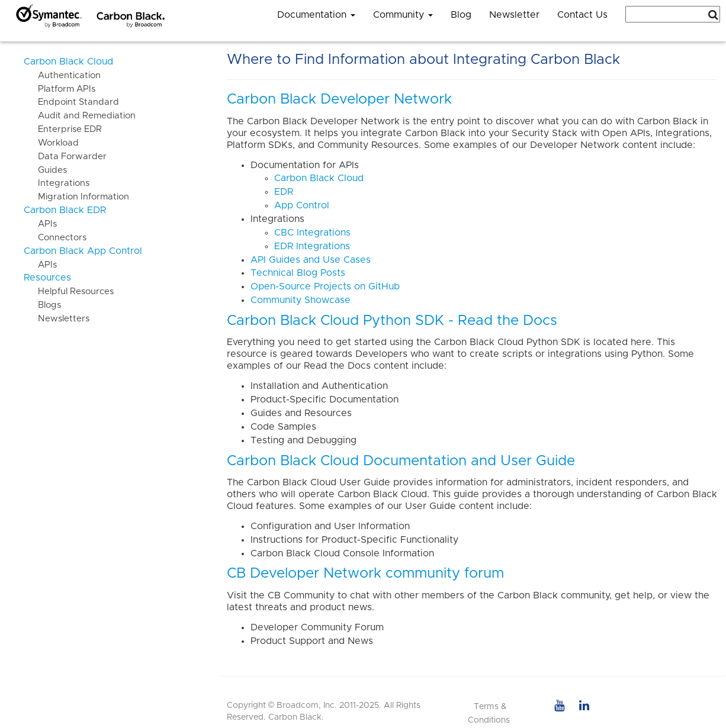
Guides (45, 170)
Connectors (55, 238)
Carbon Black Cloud (68, 62)
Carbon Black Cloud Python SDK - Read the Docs (392, 321)
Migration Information (76, 197)
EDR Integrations (312, 246)
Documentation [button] (316, 15)
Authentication (62, 75)
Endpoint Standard (71, 102)
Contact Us (582, 15)
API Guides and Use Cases (311, 260)
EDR (284, 192)
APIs (40, 224)
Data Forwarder (65, 157)
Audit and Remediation (80, 116)
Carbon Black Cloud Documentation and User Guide (401, 461)
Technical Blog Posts (298, 273)
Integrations (57, 183)
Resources (47, 278)
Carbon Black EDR (65, 210)
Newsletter (514, 15)
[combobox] (673, 14)
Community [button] (403, 15)
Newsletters (57, 319)
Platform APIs (60, 89)
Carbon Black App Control (83, 251)
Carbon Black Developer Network (339, 99)
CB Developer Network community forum (365, 574)
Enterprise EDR (63, 129)
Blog (461, 15)
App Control (302, 205)
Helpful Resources (69, 291)
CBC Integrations (312, 233)
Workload (51, 143)
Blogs (42, 305)
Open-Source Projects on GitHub (325, 286)
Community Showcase (301, 300)
